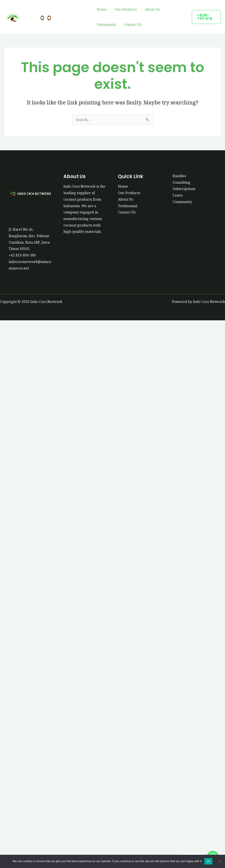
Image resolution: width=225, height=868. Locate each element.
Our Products (124, 9)
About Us (150, 9)
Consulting (182, 182)
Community (182, 202)
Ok (208, 861)
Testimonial (106, 25)
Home (101, 9)
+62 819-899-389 (22, 255)
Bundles (179, 176)
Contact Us (131, 25)
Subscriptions (184, 189)
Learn (178, 195)
